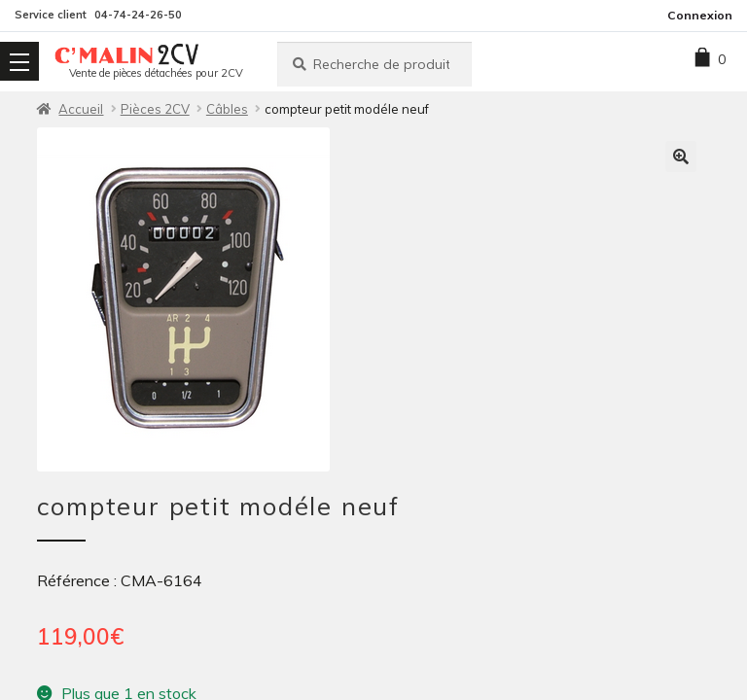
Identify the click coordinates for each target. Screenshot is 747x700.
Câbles (227, 109)
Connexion (700, 15)
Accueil (81, 109)
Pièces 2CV (155, 109)
